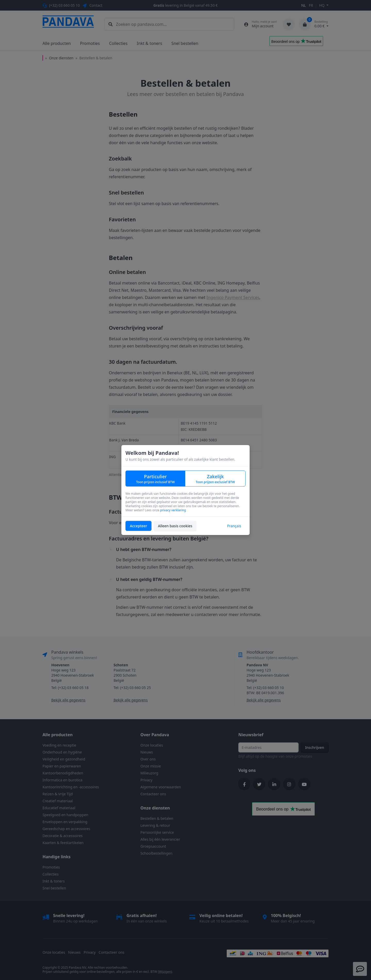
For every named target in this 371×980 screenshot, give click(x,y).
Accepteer (138, 526)
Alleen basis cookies (175, 526)
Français (234, 526)
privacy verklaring (173, 510)
